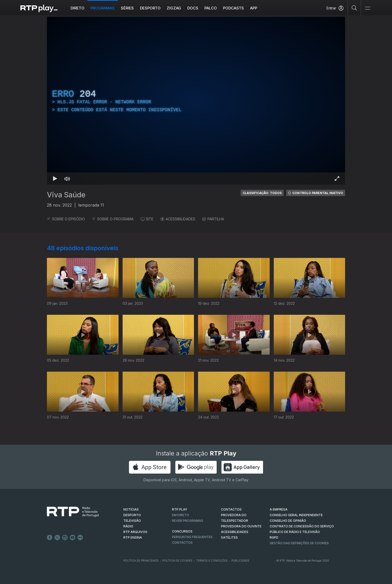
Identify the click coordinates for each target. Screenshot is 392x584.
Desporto (150, 8)
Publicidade (240, 561)
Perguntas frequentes (192, 537)
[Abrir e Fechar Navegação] (368, 8)
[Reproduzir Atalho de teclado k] (55, 179)
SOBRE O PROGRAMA (113, 219)
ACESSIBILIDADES (178, 219)
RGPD (274, 537)
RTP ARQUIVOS (135, 532)
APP (254, 8)
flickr (80, 538)
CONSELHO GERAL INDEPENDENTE (296, 515)
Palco (211, 8)
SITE (147, 219)
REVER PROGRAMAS (188, 521)
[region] (196, 101)
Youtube (73, 538)
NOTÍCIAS (131, 509)
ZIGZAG (174, 8)
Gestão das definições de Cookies (299, 543)
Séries (127, 8)
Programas (103, 8)
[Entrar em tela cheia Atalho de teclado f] (337, 179)
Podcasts (233, 8)
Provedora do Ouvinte (241, 526)
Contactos (182, 543)
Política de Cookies (177, 561)
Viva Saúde (66, 195)
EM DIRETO (181, 515)
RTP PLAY (180, 509)
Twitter (57, 538)
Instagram (65, 538)
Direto (77, 8)
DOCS (193, 8)
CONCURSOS (182, 531)
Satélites (229, 537)
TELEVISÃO (132, 521)
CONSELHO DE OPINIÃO (288, 521)
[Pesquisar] (354, 8)
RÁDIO (128, 526)
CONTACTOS (231, 509)
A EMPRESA (279, 509)
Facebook (50, 538)
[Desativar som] (67, 179)
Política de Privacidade (141, 561)
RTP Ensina (133, 537)
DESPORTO (132, 515)
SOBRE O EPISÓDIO (66, 219)
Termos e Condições (212, 561)
